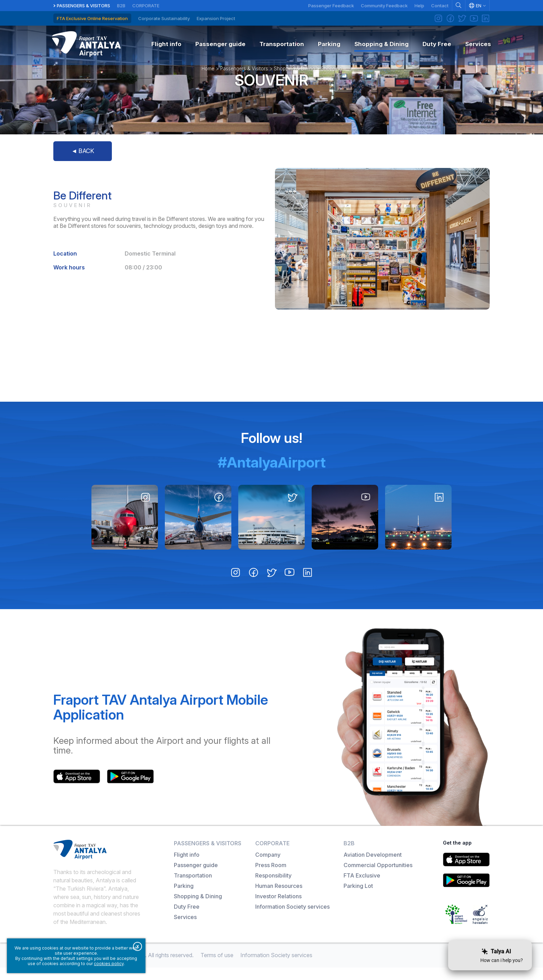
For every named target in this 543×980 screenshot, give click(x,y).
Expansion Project (216, 18)
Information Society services (292, 919)
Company (268, 867)
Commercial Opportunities (378, 877)
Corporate (146, 6)
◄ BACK (83, 163)
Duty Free (187, 919)
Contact (440, 6)
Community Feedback (384, 6)
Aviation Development (373, 867)
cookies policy (109, 964)
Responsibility (273, 888)
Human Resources (279, 898)
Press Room (271, 877)
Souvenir (271, 89)
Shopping (331, 78)
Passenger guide (196, 877)
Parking (184, 898)
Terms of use (217, 968)
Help (419, 6)
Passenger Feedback (331, 6)
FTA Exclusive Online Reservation (92, 18)
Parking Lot (358, 898)
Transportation (193, 888)
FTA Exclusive (362, 888)
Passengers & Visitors (83, 6)
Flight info (187, 867)
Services (185, 929)
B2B (121, 6)
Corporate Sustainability (164, 18)
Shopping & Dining (294, 78)
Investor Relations (278, 909)
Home (208, 78)
